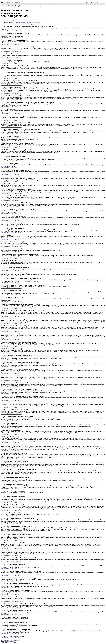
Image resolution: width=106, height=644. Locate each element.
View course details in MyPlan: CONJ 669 (11, 581)
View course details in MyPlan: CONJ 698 (11, 634)
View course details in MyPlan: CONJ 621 (11, 451)
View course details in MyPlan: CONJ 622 (11, 459)
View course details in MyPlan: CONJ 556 (11, 258)
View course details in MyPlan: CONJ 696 (11, 620)
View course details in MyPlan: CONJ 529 (11, 113)
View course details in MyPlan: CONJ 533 (11, 141)
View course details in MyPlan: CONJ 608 (11, 360)
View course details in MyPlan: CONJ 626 (11, 489)
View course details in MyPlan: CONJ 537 (11, 154)
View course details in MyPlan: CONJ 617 (11, 421)
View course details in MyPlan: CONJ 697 (11, 627)
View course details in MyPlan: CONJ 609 (11, 367)
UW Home (3, 5)
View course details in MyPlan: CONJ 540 (11, 174)
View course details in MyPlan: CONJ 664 (11, 562)
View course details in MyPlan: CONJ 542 (11, 187)
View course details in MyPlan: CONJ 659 (11, 555)
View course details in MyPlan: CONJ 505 (11, 44)
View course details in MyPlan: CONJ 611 (11, 380)
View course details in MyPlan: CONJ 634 (11, 548)
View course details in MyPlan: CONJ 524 (11, 100)
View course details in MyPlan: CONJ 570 (11, 283)
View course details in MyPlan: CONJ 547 (11, 214)
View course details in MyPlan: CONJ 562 (11, 276)
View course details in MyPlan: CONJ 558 (11, 270)
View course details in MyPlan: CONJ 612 (11, 387)
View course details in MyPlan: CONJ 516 (11, 85)
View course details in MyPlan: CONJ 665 (11, 569)
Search (89, 3)
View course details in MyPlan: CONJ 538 (11, 161)
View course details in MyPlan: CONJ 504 (11, 38)
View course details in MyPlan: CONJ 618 (11, 428)
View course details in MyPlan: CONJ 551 (11, 239)
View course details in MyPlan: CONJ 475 (11, 31)
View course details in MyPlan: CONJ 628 (11, 502)
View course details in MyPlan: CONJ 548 (11, 220)
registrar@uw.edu (10, 642)
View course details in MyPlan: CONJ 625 (11, 482)
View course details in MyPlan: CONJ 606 (11, 346)
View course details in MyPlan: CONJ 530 (11, 120)
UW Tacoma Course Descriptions (26, 7)
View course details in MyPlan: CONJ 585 (11, 301)
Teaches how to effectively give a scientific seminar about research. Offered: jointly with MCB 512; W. (26, 61)
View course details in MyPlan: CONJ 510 (11, 51)
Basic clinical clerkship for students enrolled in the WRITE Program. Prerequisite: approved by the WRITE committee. (30, 514)
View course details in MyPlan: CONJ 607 (11, 353)
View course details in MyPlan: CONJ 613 (11, 394)
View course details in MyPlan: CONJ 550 (11, 233)
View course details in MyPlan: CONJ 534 (11, 147)
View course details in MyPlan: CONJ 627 (11, 494)
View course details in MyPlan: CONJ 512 (11, 63)
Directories (94, 3)
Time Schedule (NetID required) (23, 23)
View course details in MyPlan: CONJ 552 (11, 246)
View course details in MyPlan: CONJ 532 (11, 134)
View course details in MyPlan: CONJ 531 (11, 127)
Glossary (38, 7)
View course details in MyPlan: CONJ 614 (11, 400)
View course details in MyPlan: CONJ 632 (11, 532)
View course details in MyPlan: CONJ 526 (11, 107)
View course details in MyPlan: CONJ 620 (11, 442)
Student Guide (18, 5)
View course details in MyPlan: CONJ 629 (11, 510)
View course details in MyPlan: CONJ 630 (11, 516)
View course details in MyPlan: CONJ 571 (11, 288)
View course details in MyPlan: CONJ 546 (11, 207)
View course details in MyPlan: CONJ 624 (11, 475)
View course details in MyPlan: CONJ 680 (11, 608)
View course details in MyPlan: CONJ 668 (11, 575)
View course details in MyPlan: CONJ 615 (11, 407)
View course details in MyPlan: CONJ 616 (11, 414)
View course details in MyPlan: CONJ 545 (11, 200)
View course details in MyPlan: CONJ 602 (11, 316)
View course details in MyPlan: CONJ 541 (11, 181)
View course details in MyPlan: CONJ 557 (11, 265)
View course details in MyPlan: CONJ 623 (11, 467)
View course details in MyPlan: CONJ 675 (11, 588)
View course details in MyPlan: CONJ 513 (11, 70)
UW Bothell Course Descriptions (9, 7)
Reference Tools (101, 3)
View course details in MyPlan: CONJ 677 (11, 594)
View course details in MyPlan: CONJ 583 (11, 295)
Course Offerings (36, 23)
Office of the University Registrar (13, 640)
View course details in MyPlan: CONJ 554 (11, 251)
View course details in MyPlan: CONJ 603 (11, 323)
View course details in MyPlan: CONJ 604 (11, 331)
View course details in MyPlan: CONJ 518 (11, 93)
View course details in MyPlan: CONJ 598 (11, 308)
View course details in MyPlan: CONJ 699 (11, 638)
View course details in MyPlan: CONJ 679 (11, 601)
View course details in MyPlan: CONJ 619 (11, 434)
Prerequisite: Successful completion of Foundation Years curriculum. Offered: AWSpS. (22, 492)
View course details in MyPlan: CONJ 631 (11, 524)
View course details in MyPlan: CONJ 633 (11, 540)
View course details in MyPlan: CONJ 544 (11, 193)
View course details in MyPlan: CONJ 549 (11, 226)
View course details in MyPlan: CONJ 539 (11, 168)
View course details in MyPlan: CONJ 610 (11, 373)
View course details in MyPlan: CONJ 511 (11, 58)
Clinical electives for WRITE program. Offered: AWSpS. (15, 618)
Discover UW (10, 5)
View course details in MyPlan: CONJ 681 (11, 615)
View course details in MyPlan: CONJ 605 (11, 340)
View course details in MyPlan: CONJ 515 (11, 78)
